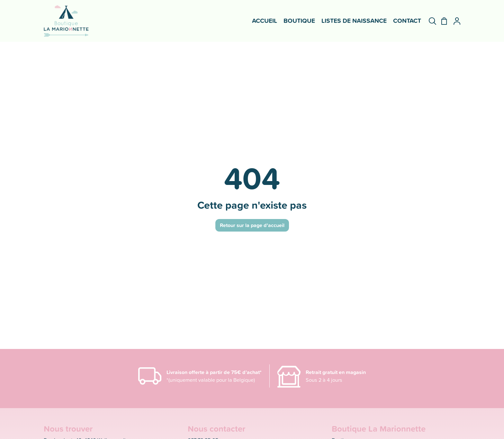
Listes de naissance (354, 21)
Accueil (265, 21)
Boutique (299, 21)
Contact (407, 21)
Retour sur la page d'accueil (252, 225)
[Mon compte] (454, 21)
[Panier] (441, 21)
